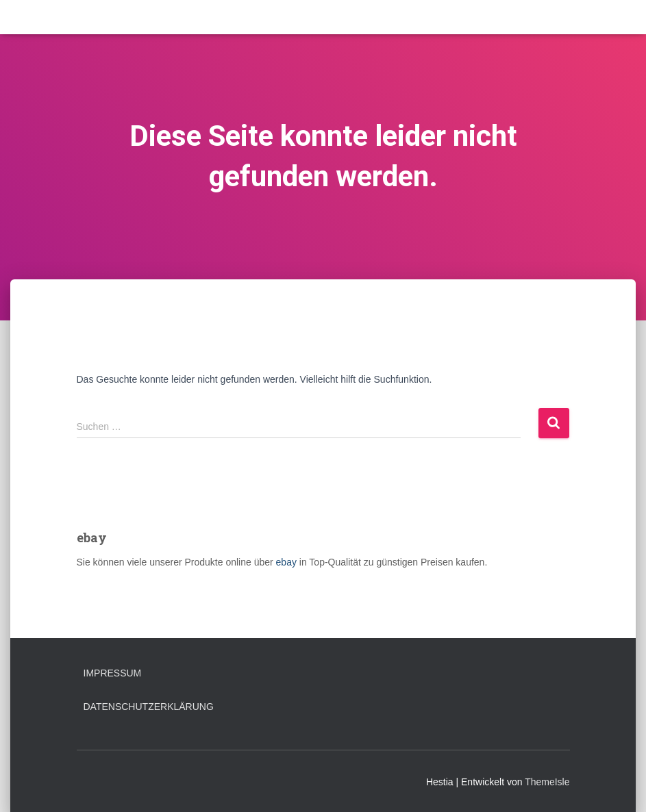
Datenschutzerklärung (149, 707)
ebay (286, 562)
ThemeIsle (547, 782)
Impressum (113, 673)
